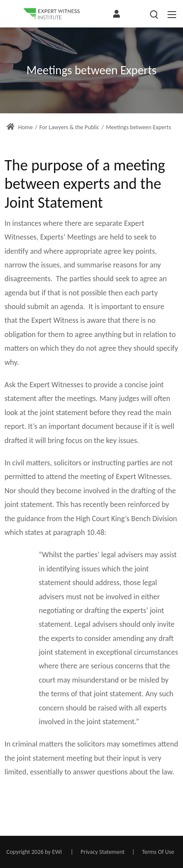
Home (19, 127)
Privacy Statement (103, 852)
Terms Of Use (158, 852)
